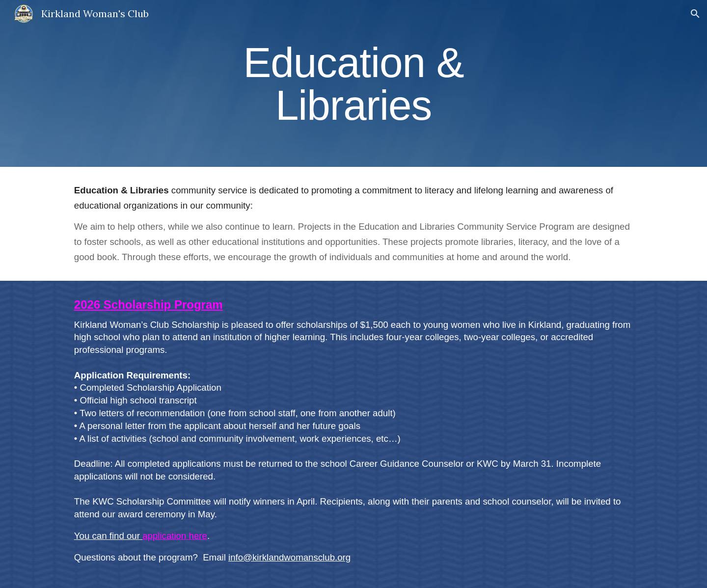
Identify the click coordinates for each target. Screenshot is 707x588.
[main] (353, 84)
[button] (695, 14)
